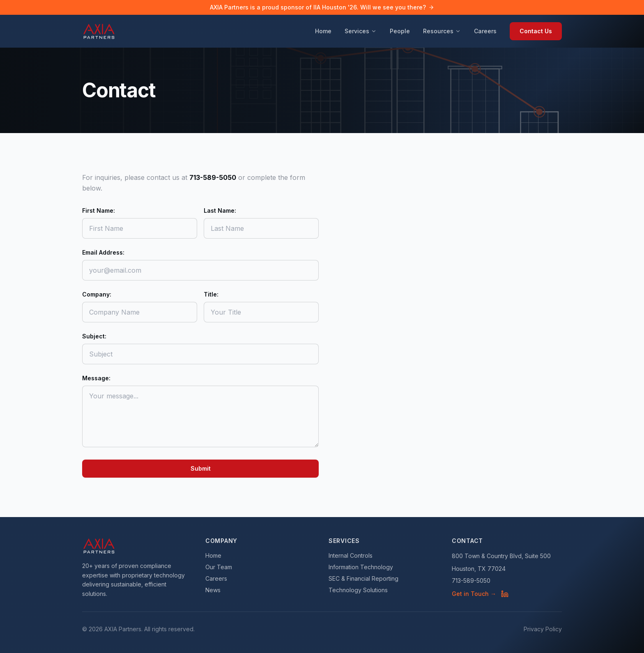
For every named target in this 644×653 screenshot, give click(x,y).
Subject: (94, 336)
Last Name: (220, 210)
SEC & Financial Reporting (363, 578)
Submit (201, 468)
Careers (485, 31)
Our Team (219, 567)
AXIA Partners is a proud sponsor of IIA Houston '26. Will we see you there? (322, 7)
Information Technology (361, 567)
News (213, 590)
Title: (211, 294)
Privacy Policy (543, 629)
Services (361, 31)
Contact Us (536, 31)
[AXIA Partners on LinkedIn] (505, 594)
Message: (96, 378)
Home (323, 31)
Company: (97, 294)
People (400, 31)
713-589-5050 (471, 581)
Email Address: (103, 252)
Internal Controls (351, 555)
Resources (442, 31)
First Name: (99, 210)
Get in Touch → (474, 594)
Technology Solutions (358, 590)
